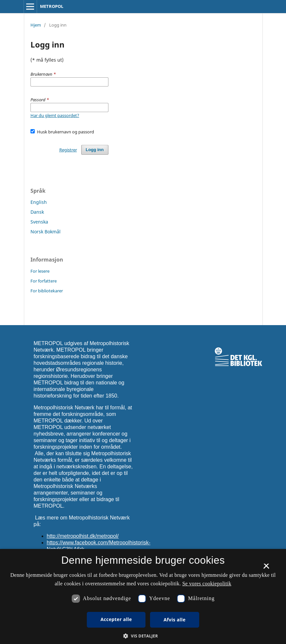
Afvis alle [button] (174, 620)
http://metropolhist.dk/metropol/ (83, 536)
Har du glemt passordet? (55, 115)
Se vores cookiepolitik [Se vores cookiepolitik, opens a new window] (207, 584)
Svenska (39, 222)
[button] (143, 636)
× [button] (266, 568)
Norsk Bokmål (46, 232)
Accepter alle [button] (116, 619)
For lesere (40, 271)
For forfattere (44, 281)
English (39, 202)
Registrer (68, 150)
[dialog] (143, 596)
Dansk (37, 212)
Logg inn (95, 150)
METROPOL (52, 6)
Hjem (36, 25)
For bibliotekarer (47, 291)
